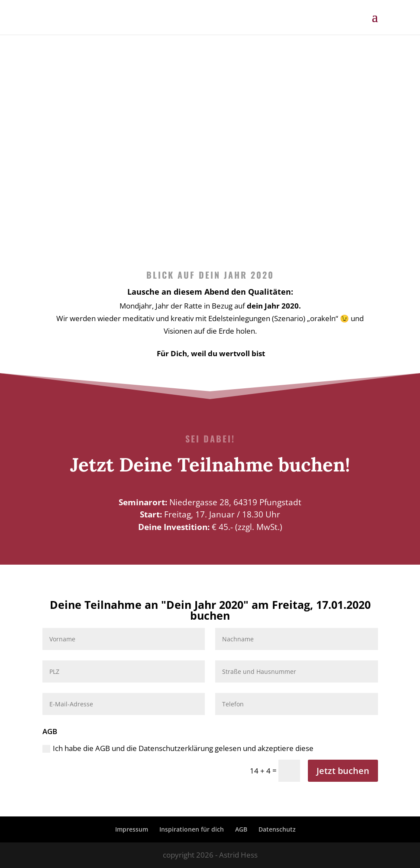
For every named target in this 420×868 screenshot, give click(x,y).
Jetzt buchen (343, 771)
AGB (241, 829)
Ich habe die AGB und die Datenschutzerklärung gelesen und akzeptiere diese (178, 748)
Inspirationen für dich (192, 829)
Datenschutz (277, 829)
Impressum (132, 829)
